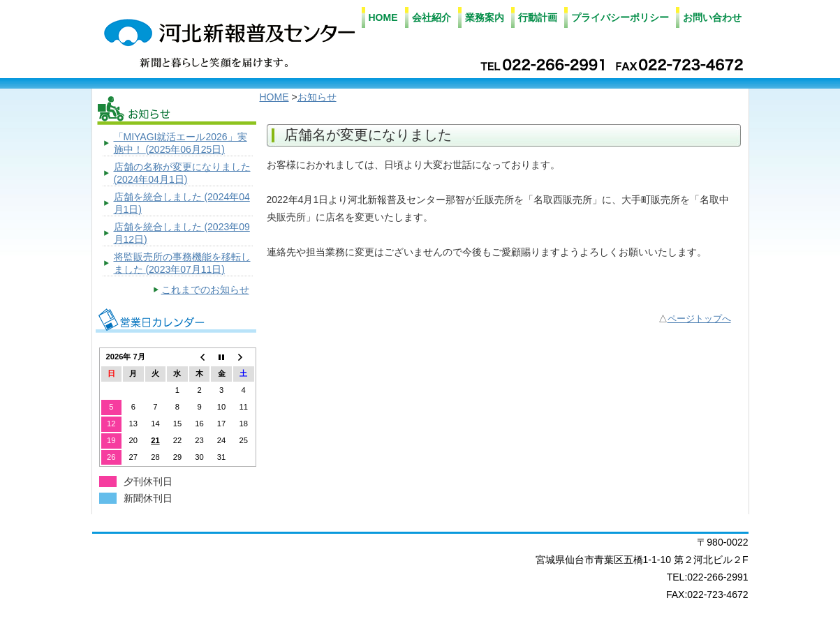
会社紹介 (432, 17)
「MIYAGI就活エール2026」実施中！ (180, 143)
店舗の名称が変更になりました (182, 173)
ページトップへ (699, 319)
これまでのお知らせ (205, 290)
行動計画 (538, 17)
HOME (383, 17)
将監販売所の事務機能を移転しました (182, 263)
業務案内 (485, 17)
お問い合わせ (712, 17)
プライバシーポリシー (620, 17)
